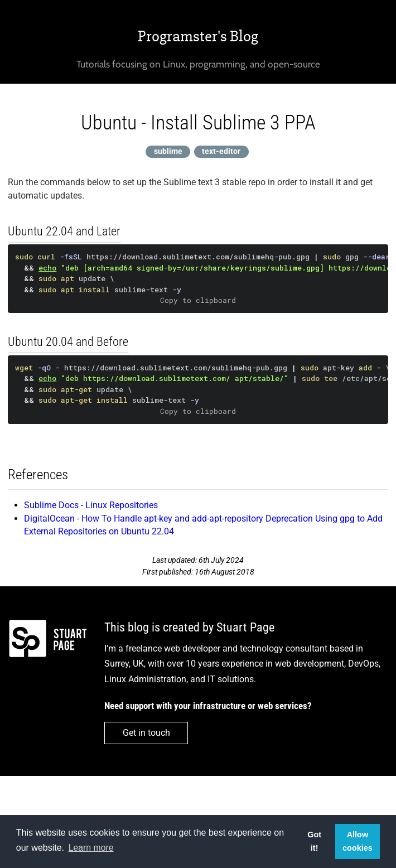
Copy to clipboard (198, 300)
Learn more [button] (91, 848)
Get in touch (146, 733)
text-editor (221, 151)
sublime (168, 151)
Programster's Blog (198, 36)
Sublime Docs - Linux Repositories (91, 505)
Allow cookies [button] (358, 841)
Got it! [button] (314, 841)
